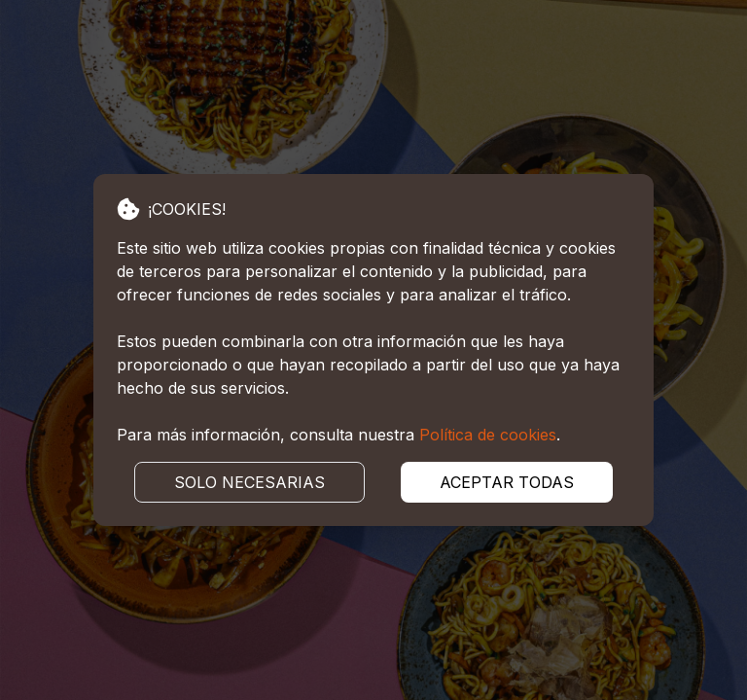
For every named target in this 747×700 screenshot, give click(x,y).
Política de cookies (488, 435)
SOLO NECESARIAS (249, 482)
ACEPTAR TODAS (507, 482)
